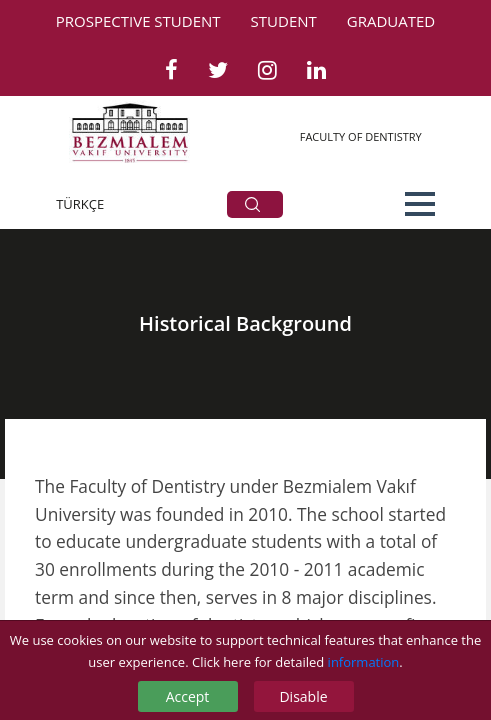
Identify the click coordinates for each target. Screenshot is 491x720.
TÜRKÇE (80, 204)
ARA (252, 204)
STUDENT (284, 21)
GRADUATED (391, 21)
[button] (420, 204)
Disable (303, 696)
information (364, 662)
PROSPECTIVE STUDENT (138, 21)
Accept (188, 696)
